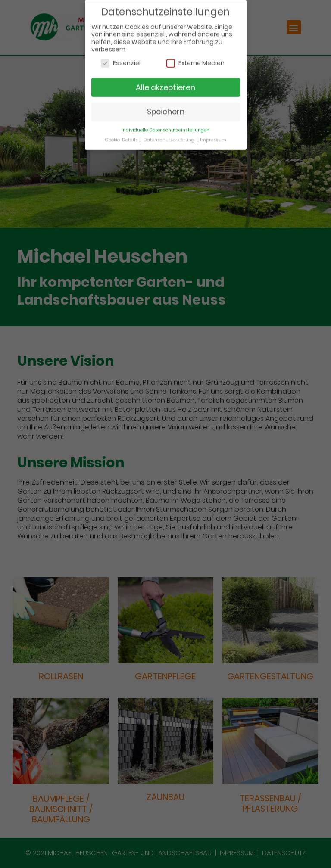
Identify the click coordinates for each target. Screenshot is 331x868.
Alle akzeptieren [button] (165, 84)
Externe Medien (195, 60)
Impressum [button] (213, 137)
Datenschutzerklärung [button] (170, 137)
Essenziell (121, 60)
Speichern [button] (166, 109)
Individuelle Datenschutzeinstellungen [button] (165, 127)
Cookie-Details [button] (122, 137)
